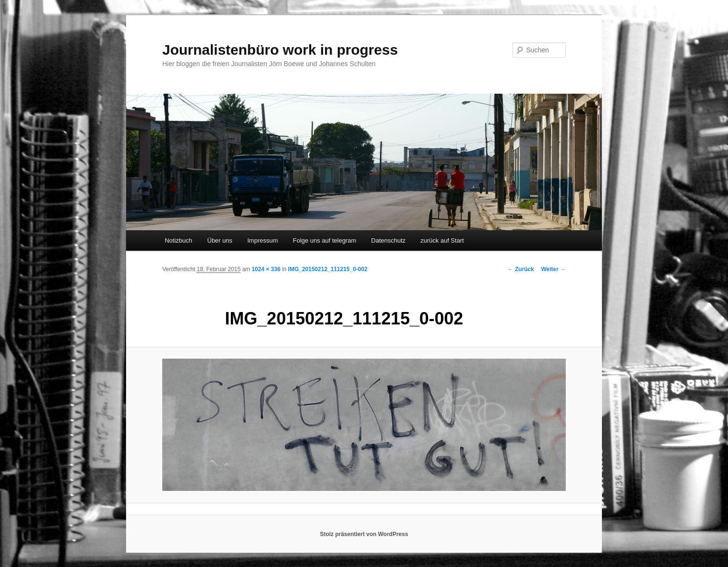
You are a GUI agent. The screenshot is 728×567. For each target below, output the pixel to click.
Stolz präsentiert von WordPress (364, 534)
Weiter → (553, 269)
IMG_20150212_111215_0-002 (328, 269)
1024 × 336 (266, 269)
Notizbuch (178, 240)
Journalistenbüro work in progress (280, 50)
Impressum (263, 240)
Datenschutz (388, 240)
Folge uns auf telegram (325, 240)
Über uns (220, 240)
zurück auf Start (442, 240)
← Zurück (521, 269)
